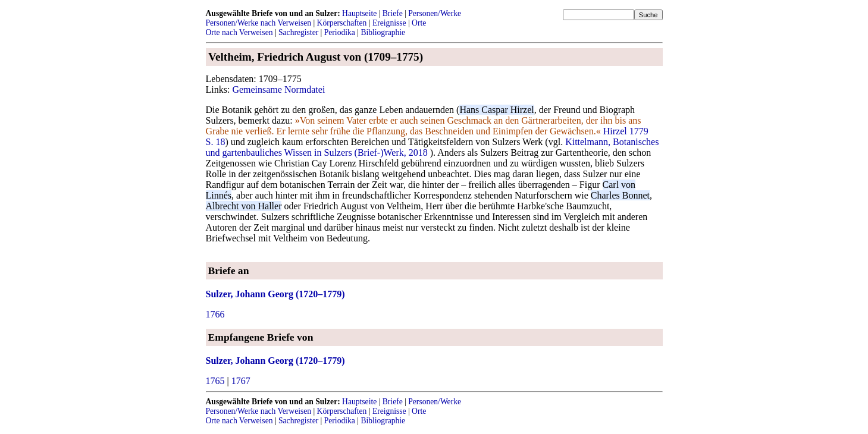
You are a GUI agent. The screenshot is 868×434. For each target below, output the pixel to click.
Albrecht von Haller (244, 206)
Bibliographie (383, 32)
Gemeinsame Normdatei (278, 89)
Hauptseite (359, 13)
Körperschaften (342, 23)
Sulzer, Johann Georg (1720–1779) (275, 294)
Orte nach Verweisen (239, 32)
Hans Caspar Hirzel (496, 110)
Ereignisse (389, 23)
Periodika (340, 32)
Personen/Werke (435, 13)
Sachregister (298, 32)
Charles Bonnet (620, 195)
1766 (215, 314)
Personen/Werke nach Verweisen (259, 23)
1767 (241, 381)
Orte (419, 23)
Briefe (393, 13)
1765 (215, 381)
